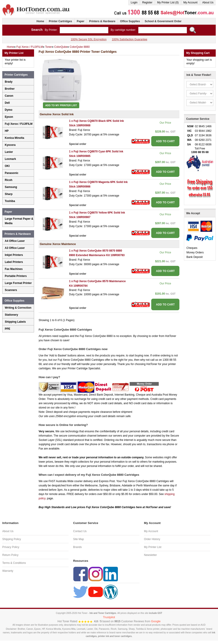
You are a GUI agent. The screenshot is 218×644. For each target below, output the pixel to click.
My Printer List (153, 547)
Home (40, 21)
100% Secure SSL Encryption (89, 39)
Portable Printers (16, 276)
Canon (9, 96)
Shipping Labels (15, 322)
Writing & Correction (18, 308)
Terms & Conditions (14, 563)
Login (134, 2)
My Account (191, 2)
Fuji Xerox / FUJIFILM (19, 124)
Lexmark (10, 159)
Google (156, 621)
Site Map (78, 539)
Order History (152, 539)
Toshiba (10, 201)
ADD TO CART (165, 141)
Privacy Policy (11, 547)
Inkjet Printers (14, 255)
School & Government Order (163, 21)
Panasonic (12, 173)
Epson (9, 117)
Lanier (9, 152)
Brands (77, 547)
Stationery (11, 315)
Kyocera (10, 145)
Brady (9, 82)
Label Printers (14, 262)
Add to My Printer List (61, 105)
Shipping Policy (12, 539)
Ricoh (9, 180)
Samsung (11, 187)
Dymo (9, 110)
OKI (7, 166)
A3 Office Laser (15, 248)
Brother (10, 89)
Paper (81, 21)
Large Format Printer (18, 283)
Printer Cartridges (60, 21)
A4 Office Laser (15, 241)
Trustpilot (109, 617)
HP (7, 131)
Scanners (11, 290)
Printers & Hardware (102, 21)
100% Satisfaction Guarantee (129, 39)
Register (147, 2)
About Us (208, 2)
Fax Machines (14, 269)
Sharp (9, 194)
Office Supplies (130, 21)
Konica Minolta (14, 138)
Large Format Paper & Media (19, 221)
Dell (7, 103)
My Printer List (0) (168, 2)
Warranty (8, 571)
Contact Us (80, 531)
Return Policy (10, 555)
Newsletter (150, 555)
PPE (7, 329)
